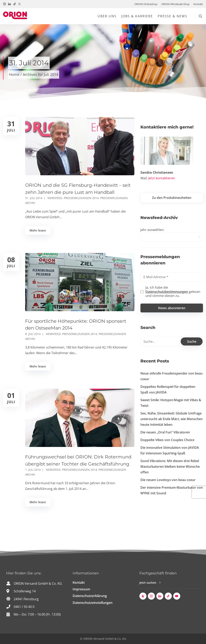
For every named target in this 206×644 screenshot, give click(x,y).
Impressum (81, 589)
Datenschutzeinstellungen (93, 603)
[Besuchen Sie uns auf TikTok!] (15, 4)
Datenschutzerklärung (90, 596)
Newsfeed (55, 198)
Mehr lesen (38, 230)
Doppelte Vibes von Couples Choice (167, 440)
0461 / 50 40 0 (24, 607)
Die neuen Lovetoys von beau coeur (168, 480)
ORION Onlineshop (146, 4)
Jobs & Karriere (137, 16)
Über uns (107, 16)
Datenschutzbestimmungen (167, 292)
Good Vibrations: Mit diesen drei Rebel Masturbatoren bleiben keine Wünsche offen (170, 467)
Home (14, 74)
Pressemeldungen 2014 (81, 198)
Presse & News (173, 16)
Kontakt (198, 4)
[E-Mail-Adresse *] (172, 277)
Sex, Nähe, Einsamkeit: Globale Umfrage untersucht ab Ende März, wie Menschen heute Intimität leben (171, 419)
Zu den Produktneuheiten (172, 198)
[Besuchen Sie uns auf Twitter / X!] (19, 4)
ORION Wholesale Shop (175, 4)
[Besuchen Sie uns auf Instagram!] (5, 4)
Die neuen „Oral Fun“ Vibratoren (165, 432)
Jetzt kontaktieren (162, 178)
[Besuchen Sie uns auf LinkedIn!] (10, 4)
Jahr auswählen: (152, 230)
